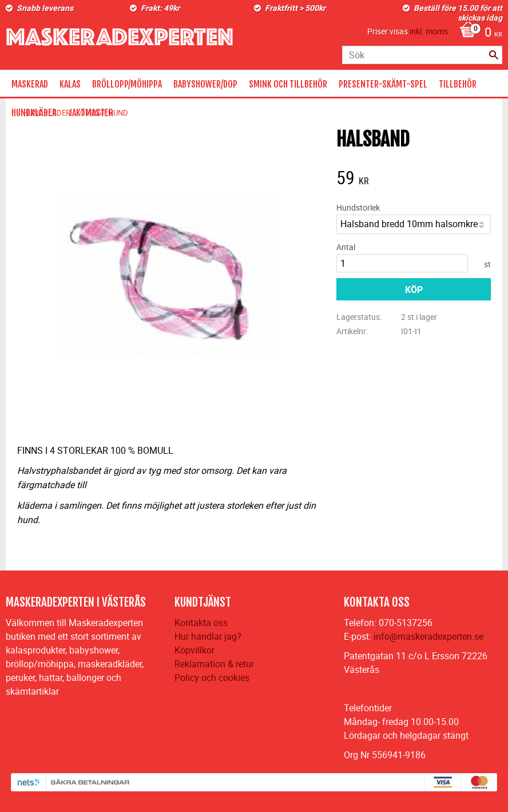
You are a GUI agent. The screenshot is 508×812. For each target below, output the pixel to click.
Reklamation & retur (214, 664)
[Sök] (494, 55)
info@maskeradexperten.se (428, 636)
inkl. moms (429, 31)
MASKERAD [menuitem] (30, 84)
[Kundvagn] (478, 33)
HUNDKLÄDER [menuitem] (34, 113)
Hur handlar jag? (208, 636)
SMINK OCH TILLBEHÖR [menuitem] (288, 84)
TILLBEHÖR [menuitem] (458, 84)
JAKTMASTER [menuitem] (91, 113)
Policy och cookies (212, 678)
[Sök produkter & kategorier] (422, 55)
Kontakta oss (201, 623)
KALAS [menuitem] (70, 84)
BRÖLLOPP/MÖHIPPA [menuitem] (127, 84)
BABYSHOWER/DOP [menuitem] (205, 84)
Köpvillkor (195, 650)
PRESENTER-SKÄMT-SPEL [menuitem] (383, 84)
